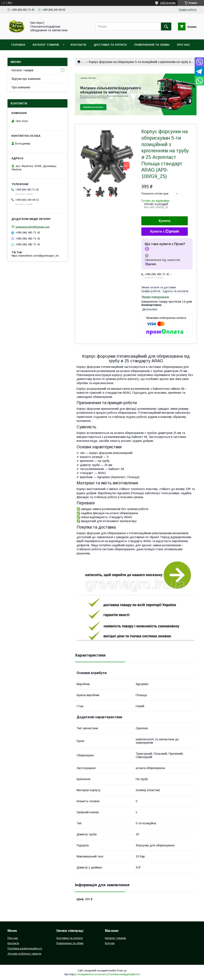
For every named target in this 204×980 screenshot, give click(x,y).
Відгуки (110, 943)
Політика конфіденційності (25, 948)
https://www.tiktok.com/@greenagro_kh (35, 256)
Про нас (183, 45)
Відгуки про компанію (26, 79)
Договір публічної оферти (24, 954)
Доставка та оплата (110, 45)
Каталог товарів (46, 45)
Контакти (78, 45)
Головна (18, 45)
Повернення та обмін (152, 45)
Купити (165, 221)
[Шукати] (166, 26)
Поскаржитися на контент (91, 974)
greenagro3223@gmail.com (32, 227)
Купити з (164, 232)
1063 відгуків (168, 3)
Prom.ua (122, 971)
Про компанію (21, 87)
